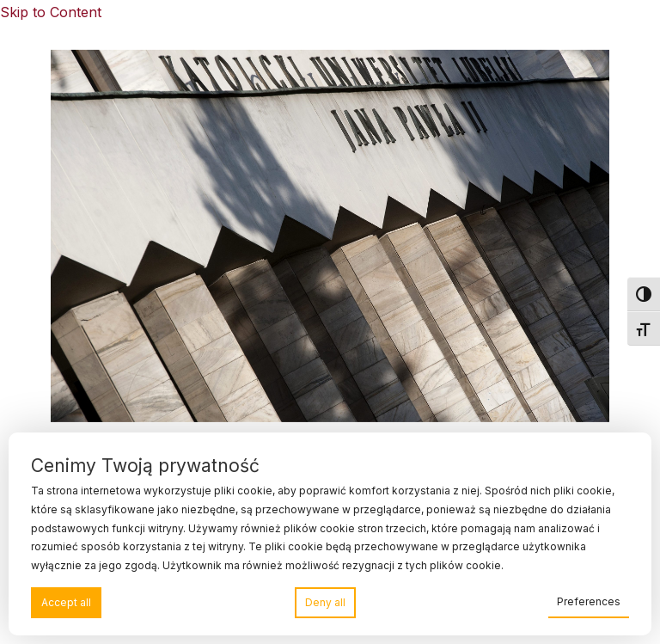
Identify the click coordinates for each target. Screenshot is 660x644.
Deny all (325, 602)
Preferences (589, 601)
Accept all (66, 602)
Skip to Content (51, 12)
